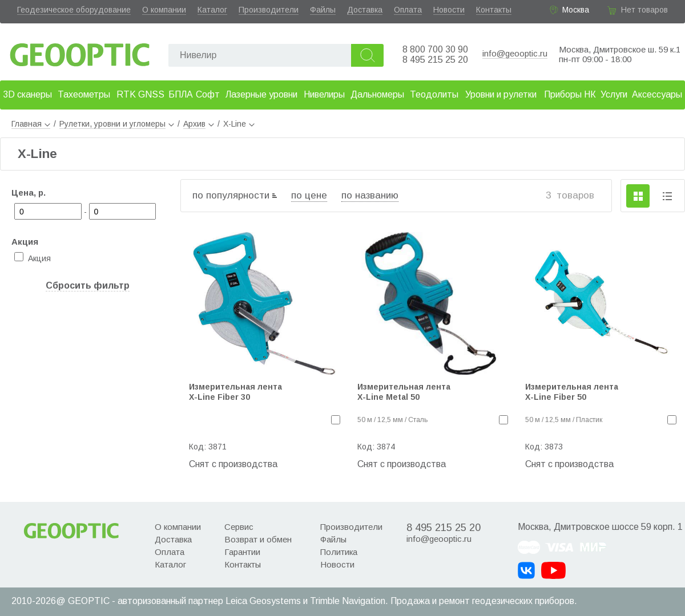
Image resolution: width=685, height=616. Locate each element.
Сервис (239, 527)
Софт (208, 94)
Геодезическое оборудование (74, 10)
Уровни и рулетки (501, 94)
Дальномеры (377, 94)
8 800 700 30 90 (435, 49)
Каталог (212, 10)
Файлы (323, 10)
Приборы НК (570, 94)
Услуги (614, 94)
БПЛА (181, 94)
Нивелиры (324, 94)
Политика (339, 552)
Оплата (408, 10)
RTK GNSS (140, 94)
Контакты (494, 10)
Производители (269, 10)
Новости (449, 10)
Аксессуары (657, 94)
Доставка (365, 10)
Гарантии (242, 552)
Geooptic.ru (80, 52)
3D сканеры (27, 94)
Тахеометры (84, 94)
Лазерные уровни (261, 94)
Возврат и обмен (258, 539)
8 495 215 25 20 (435, 60)
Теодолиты (434, 94)
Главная (31, 124)
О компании (164, 10)
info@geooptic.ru (515, 53)
